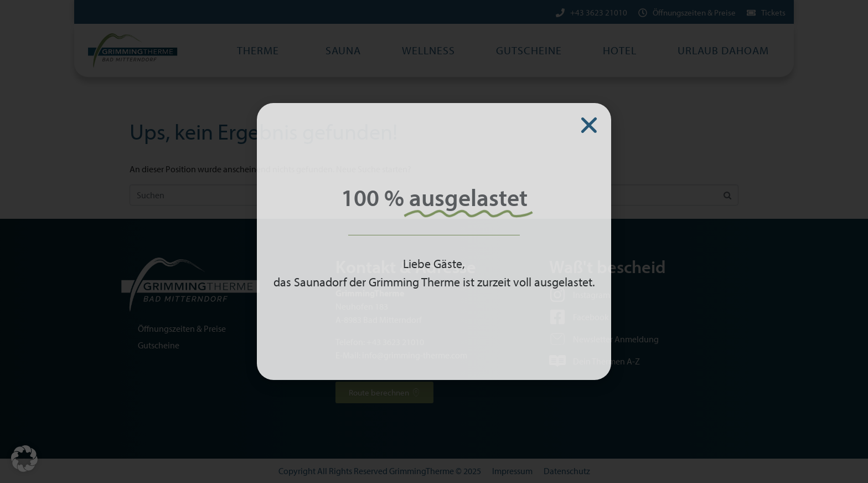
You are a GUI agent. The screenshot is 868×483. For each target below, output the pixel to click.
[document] (434, 242)
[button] (24, 459)
